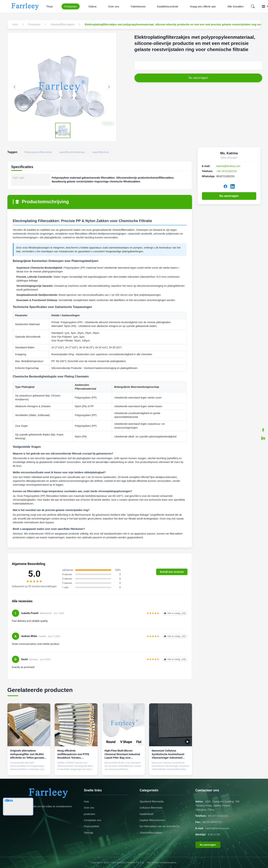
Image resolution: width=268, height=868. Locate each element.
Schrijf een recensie (172, 572)
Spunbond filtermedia (152, 802)
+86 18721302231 (227, 171)
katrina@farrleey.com (228, 166)
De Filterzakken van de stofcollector (160, 826)
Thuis (49, 6)
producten (90, 814)
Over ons (114, 6)
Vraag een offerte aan (203, 6)
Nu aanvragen (229, 196)
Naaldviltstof (147, 814)
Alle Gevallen (235, 6)
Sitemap (89, 833)
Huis (86, 802)
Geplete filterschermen (152, 820)
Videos (92, 6)
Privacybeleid (91, 826)
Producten (71, 6)
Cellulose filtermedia (151, 808)
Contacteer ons (93, 820)
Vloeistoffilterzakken (151, 833)
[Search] (253, 6)
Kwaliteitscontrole (168, 6)
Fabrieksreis (138, 6)
